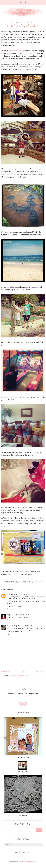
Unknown (10, 594)
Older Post (40, 672)
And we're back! (23, 772)
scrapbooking (26, 582)
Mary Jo (10, 615)
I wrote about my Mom (17, 51)
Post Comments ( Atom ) (19, 675)
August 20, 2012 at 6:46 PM (21, 615)
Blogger (27, 852)
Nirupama (10, 626)
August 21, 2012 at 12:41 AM (23, 626)
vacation (38, 582)
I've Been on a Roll (23, 757)
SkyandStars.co (31, 862)
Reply (9, 609)
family (14, 582)
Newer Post (6, 672)
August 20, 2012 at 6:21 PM (22, 594)
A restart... (23, 815)
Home (23, 672)
